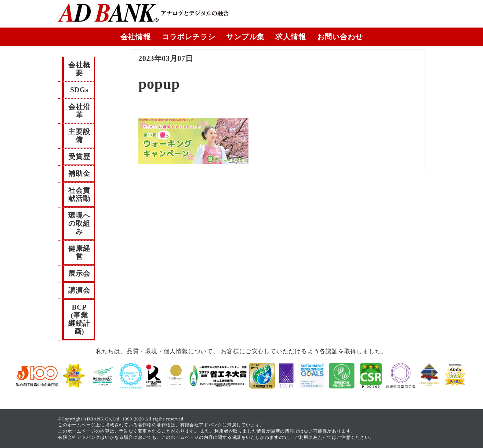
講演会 (79, 290)
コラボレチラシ (189, 37)
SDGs (79, 90)
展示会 (79, 273)
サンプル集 (245, 37)
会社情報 (136, 37)
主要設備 (79, 136)
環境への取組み (79, 223)
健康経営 (79, 252)
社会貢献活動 (79, 194)
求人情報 (290, 37)
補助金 (79, 174)
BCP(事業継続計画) (79, 319)
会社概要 (79, 69)
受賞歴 (79, 157)
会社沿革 (79, 111)
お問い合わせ (340, 37)
